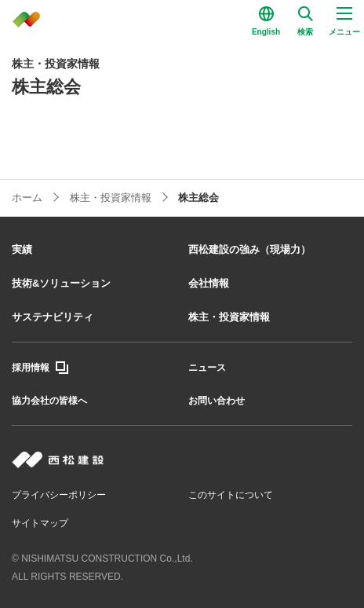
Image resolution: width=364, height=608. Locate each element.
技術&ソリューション (61, 283)
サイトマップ (40, 523)
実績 (22, 249)
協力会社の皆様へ (49, 401)
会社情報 (209, 283)
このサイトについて (231, 495)
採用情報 (31, 368)
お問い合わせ (217, 401)
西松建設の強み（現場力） (249, 249)
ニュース (207, 368)
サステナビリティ (53, 317)
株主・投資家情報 (229, 317)
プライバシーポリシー (59, 495)
